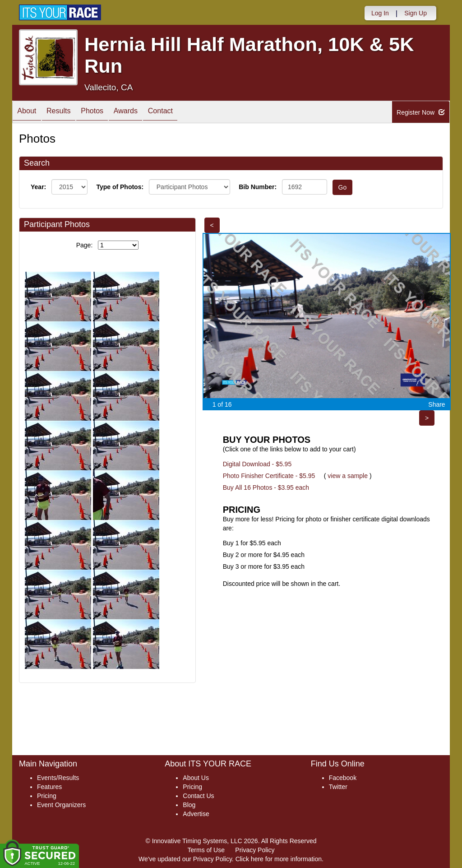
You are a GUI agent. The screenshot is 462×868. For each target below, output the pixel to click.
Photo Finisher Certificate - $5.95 (269, 476)
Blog (189, 805)
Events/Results (58, 778)
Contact (184, 113)
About (29, 113)
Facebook (343, 778)
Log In (380, 13)
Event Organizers (61, 805)
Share (437, 404)
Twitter (338, 787)
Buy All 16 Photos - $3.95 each (266, 487)
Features (49, 787)
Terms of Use (206, 850)
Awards (144, 113)
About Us (196, 778)
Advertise (196, 814)
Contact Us (198, 796)
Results (66, 113)
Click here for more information (279, 859)
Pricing (47, 796)
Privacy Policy (255, 850)
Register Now (421, 112)
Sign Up (416, 13)
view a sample (348, 476)
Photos (105, 113)
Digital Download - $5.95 (257, 464)
